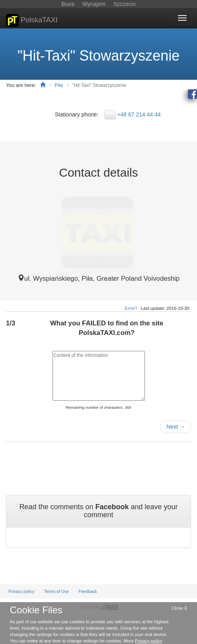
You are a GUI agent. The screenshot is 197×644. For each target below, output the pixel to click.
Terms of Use (56, 591)
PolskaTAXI (32, 20)
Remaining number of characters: (95, 407)
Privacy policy (21, 591)
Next (176, 427)
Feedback (88, 591)
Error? (131, 308)
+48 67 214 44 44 (139, 114)
